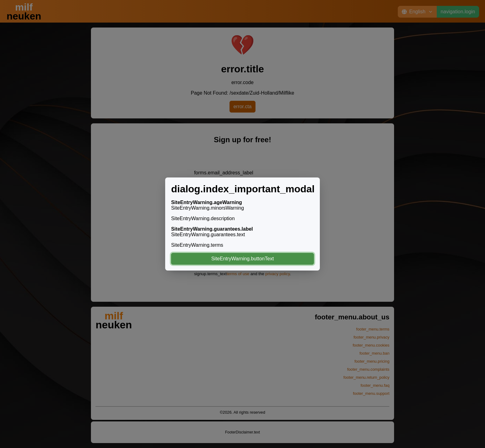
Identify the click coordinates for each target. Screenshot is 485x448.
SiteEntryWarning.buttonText (242, 259)
